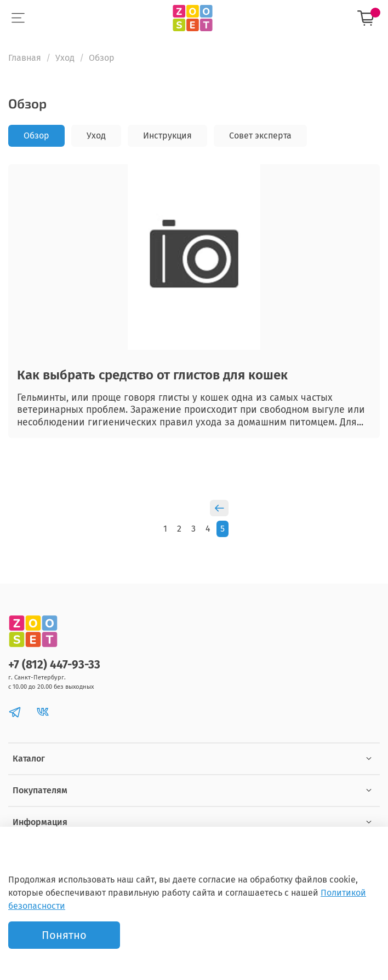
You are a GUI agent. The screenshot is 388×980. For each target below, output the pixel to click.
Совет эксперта (260, 136)
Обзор (36, 136)
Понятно (64, 935)
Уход (65, 58)
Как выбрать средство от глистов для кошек (152, 375)
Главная (25, 58)
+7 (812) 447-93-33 (54, 665)
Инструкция (167, 136)
